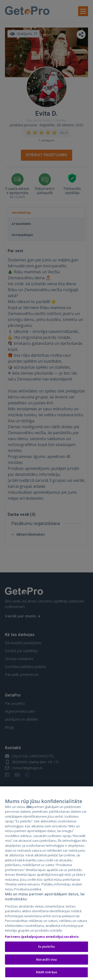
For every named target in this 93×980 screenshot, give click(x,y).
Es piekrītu (46, 947)
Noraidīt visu (47, 960)
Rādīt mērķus (47, 973)
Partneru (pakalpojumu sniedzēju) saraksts (42, 937)
